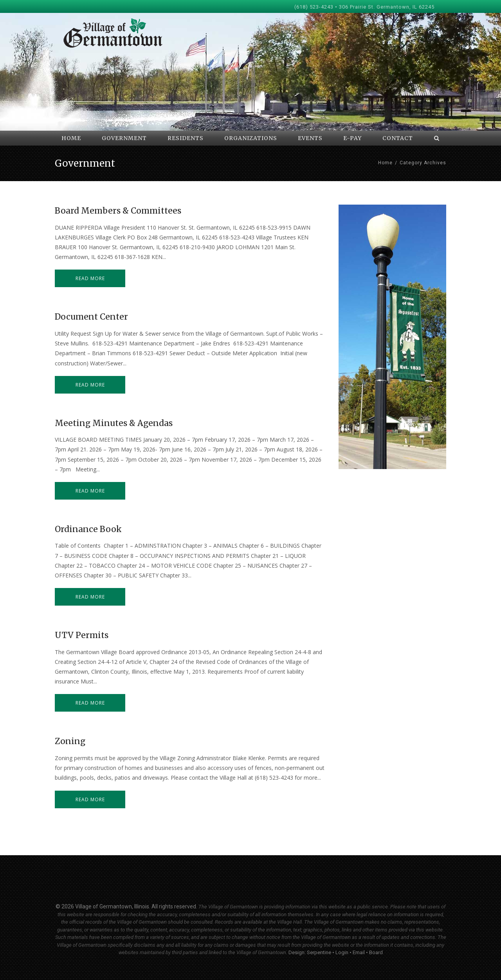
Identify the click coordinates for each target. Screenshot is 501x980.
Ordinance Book (88, 529)
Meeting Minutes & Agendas (114, 423)
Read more (90, 278)
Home (385, 163)
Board (376, 952)
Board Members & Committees (118, 211)
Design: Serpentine (310, 952)
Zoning (70, 741)
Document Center (91, 317)
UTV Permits (82, 635)
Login (342, 952)
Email (359, 952)
